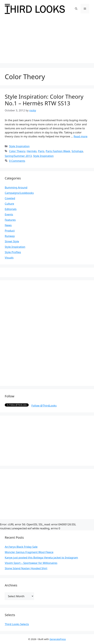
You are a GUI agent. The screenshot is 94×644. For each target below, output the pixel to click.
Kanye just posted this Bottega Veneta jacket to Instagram (41, 557)
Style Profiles (13, 252)
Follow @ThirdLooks (44, 406)
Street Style (12, 241)
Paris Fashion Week (58, 151)
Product (10, 231)
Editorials (11, 209)
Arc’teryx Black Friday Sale (21, 547)
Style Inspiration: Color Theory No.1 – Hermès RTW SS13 (44, 100)
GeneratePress (58, 639)
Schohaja (77, 151)
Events (9, 214)
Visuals (9, 258)
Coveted (10, 198)
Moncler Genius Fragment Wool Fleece (29, 552)
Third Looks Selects (17, 624)
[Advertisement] (47, 41)
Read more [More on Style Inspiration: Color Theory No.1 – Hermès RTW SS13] (80, 136)
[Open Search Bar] (76, 9)
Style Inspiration (19, 146)
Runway (10, 236)
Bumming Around (16, 187)
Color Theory (17, 151)
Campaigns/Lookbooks (19, 193)
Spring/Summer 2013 (18, 156)
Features (10, 220)
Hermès (32, 151)
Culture (9, 204)
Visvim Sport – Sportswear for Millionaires (31, 563)
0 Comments (17, 161)
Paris (41, 151)
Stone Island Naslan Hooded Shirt (26, 568)
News (8, 225)
